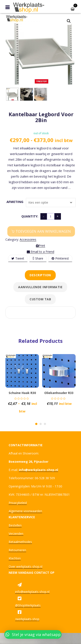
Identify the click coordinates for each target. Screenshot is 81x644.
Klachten (15, 558)
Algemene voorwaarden (25, 511)
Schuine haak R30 (22, 393)
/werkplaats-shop (27, 619)
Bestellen (15, 525)
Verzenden (16, 534)
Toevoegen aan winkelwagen (43, 231)
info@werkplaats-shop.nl (32, 592)
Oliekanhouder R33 (59, 393)
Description (40, 275)
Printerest (60, 258)
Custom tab (40, 299)
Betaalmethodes (20, 542)
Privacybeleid (18, 503)
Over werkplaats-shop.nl (25, 566)
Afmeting (13, 202)
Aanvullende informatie (40, 287)
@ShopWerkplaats (28, 605)
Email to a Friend (40, 252)
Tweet (18, 258)
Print (40, 246)
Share (38, 258)
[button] (69, 21)
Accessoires (28, 239)
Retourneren (17, 550)
